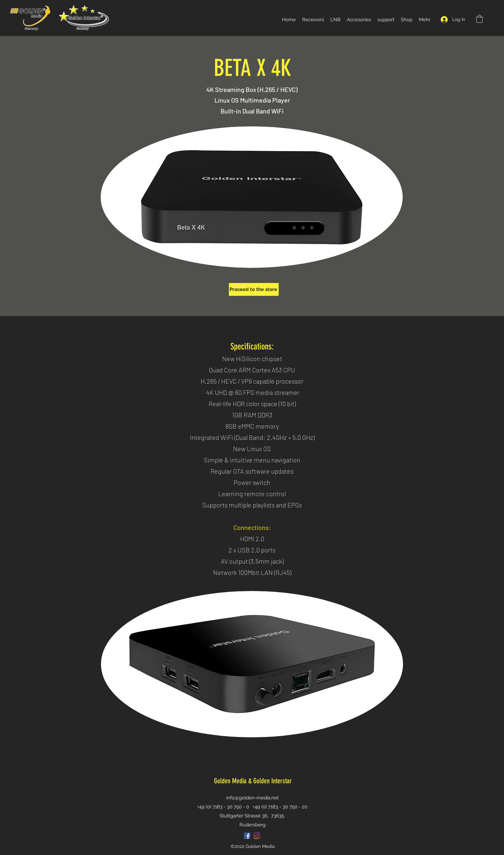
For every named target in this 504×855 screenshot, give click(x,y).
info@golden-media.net (252, 798)
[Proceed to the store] (254, 289)
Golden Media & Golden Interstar (253, 781)
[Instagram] (257, 836)
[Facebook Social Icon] (247, 836)
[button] (479, 19)
